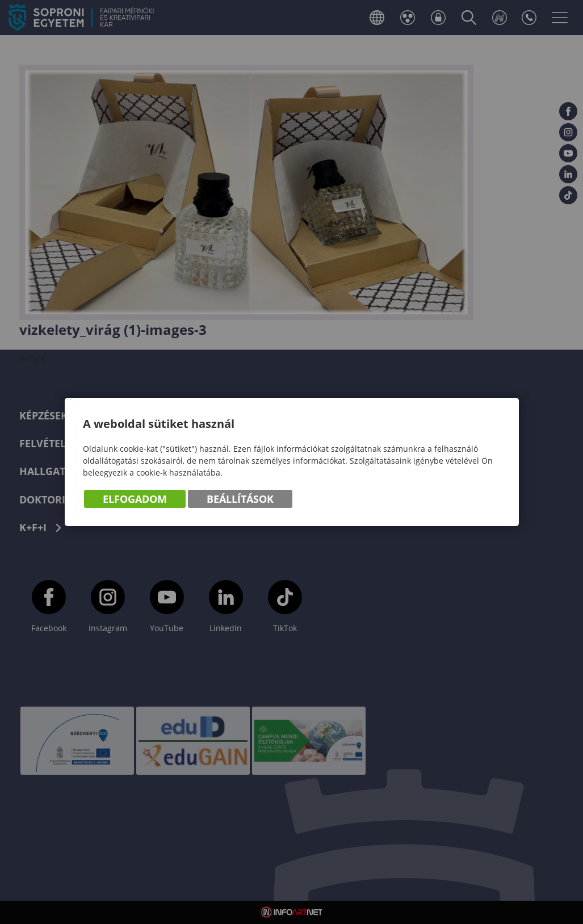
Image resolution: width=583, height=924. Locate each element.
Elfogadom (135, 499)
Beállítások (240, 499)
